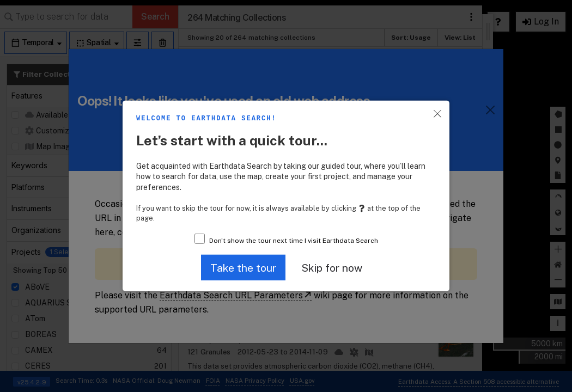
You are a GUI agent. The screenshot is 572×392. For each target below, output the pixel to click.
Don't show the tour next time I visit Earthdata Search (294, 241)
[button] (243, 268)
